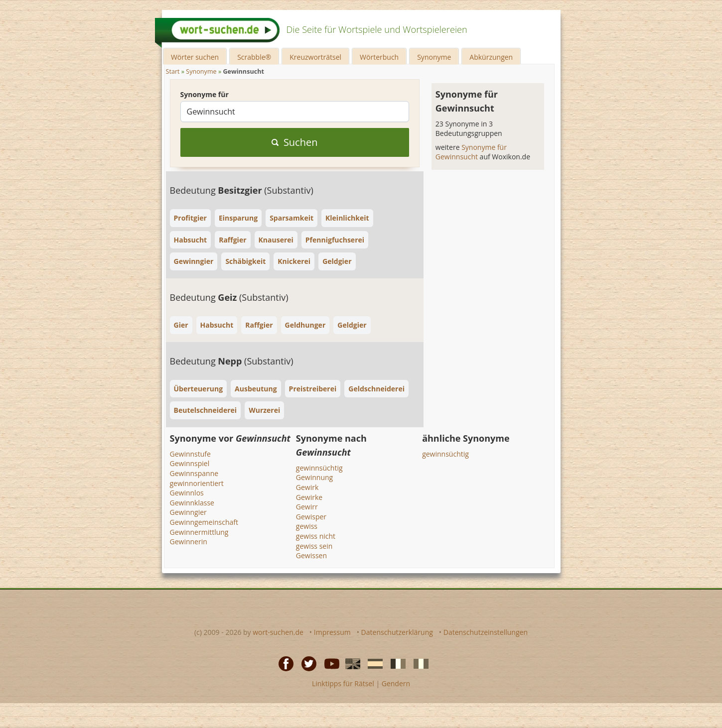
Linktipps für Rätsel (343, 683)
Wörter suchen (195, 57)
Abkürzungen (491, 57)
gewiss (307, 526)
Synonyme (434, 57)
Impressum (332, 632)
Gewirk (307, 487)
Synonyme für (205, 94)
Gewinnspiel (190, 463)
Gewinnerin (189, 542)
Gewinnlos (187, 493)
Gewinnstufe (190, 454)
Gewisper (311, 517)
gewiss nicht (316, 536)
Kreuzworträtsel (315, 57)
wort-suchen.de (278, 632)
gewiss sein (314, 546)
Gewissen (311, 555)
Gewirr (307, 507)
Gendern (396, 683)
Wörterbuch (379, 57)
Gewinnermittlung (199, 532)
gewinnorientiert (197, 483)
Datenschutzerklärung (397, 632)
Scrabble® (254, 57)
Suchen (295, 142)
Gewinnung (314, 477)
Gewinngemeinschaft (204, 522)
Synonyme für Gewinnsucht (471, 152)
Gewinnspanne (194, 473)
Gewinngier (188, 512)
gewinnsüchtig (319, 468)
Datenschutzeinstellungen (486, 632)
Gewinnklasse (192, 503)
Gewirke (309, 497)
